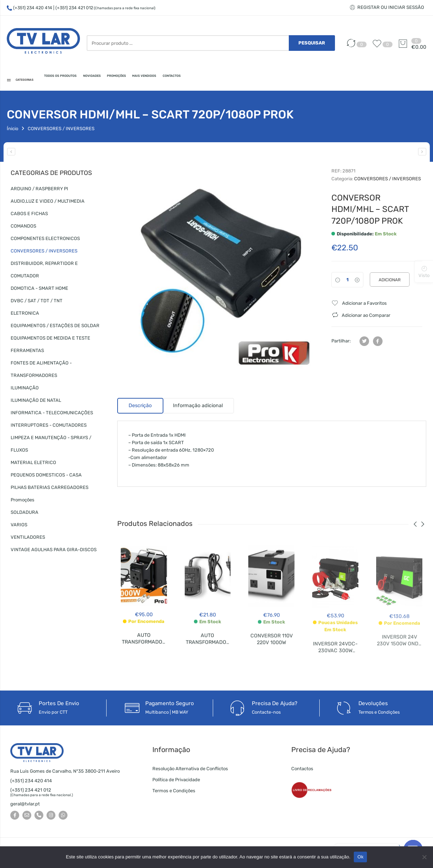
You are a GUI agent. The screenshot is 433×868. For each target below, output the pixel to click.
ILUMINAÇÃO (25, 390)
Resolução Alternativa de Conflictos (190, 771)
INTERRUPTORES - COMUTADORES (49, 427)
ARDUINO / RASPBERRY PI (39, 191)
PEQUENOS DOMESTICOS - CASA (46, 477)
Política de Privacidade (176, 782)
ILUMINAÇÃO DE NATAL (36, 402)
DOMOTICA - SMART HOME (39, 290)
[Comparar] (353, 47)
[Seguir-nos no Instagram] (51, 817)
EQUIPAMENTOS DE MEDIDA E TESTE (50, 340)
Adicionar (390, 282)
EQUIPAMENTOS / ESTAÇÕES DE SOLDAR (55, 328)
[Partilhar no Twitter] (364, 343)
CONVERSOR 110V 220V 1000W (272, 648)
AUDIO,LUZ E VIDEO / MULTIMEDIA (48, 203)
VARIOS (19, 527)
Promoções (23, 502)
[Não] (424, 857)
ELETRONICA (25, 315)
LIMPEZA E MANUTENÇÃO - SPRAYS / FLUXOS (51, 446)
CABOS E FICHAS (29, 216)
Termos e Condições (174, 793)
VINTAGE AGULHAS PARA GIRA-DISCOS (54, 552)
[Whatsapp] (63, 817)
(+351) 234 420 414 (33, 8)
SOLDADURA (25, 514)
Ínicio (12, 131)
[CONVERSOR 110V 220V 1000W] (11, 154)
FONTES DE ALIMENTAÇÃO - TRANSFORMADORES (41, 371)
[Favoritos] (379, 47)
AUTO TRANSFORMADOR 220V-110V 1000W (144, 648)
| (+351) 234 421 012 (104, 8)
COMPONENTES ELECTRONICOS (45, 241)
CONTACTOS (278, 80)
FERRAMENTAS (27, 353)
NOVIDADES (142, 80)
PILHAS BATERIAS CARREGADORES (50, 489)
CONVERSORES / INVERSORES (61, 131)
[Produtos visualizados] (424, 271)
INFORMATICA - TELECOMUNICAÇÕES (52, 415)
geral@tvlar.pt (25, 806)
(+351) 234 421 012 (31, 792)
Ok (360, 857)
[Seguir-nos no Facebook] (15, 817)
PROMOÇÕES (184, 80)
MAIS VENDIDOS (231, 80)
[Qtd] (347, 282)
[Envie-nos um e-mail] (27, 817)
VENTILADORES (28, 539)
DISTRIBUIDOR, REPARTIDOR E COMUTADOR (44, 272)
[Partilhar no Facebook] (378, 343)
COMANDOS (23, 228)
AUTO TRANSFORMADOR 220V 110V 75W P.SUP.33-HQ (208, 653)
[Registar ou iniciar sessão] (388, 7)
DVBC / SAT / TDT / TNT (37, 303)
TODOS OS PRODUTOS (88, 80)
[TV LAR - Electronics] (43, 43)
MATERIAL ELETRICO (33, 465)
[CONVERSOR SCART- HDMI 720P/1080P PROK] (422, 154)
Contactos (302, 771)
